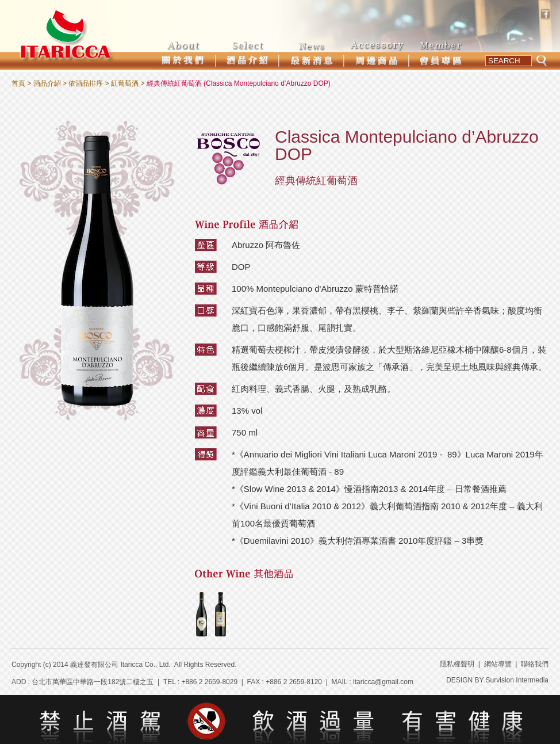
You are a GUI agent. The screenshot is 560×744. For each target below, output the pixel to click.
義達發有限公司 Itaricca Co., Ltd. (120, 665)
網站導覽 (498, 664)
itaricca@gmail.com (383, 682)
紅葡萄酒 (125, 83)
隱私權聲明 (457, 664)
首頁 (18, 83)
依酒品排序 (86, 83)
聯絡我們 (535, 664)
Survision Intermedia (517, 680)
